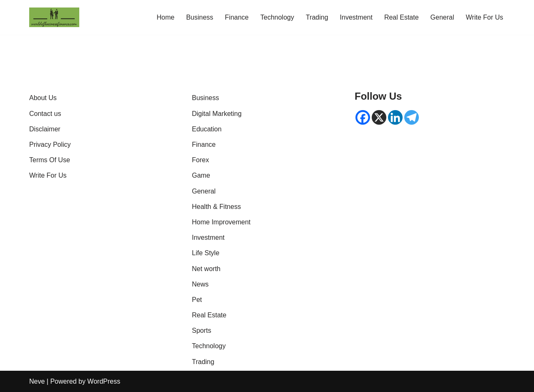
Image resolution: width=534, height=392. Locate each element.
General (442, 17)
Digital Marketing (217, 114)
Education (207, 129)
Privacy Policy (50, 144)
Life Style (206, 253)
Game (201, 175)
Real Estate (402, 17)
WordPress (104, 381)
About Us (43, 98)
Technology (277, 17)
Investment (356, 17)
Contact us (45, 114)
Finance (237, 17)
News (200, 284)
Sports (202, 330)
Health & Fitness (216, 207)
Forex (200, 160)
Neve (37, 381)
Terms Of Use (50, 160)
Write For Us (485, 17)
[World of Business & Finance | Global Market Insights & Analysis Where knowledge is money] (54, 17)
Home (165, 17)
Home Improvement (221, 222)
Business (200, 17)
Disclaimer (45, 129)
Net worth (206, 269)
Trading (317, 17)
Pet (197, 300)
